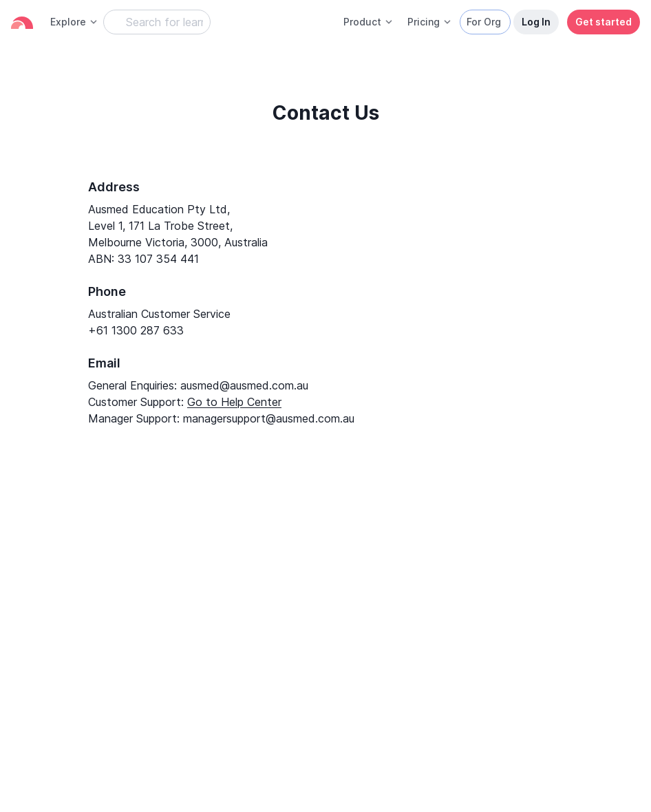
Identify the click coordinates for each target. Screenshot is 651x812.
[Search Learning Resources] (157, 22)
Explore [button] (74, 22)
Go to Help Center (234, 402)
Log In (536, 22)
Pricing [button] (430, 22)
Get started (604, 22)
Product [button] (369, 22)
